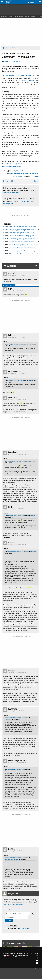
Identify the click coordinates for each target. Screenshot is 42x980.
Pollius (11, 335)
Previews (27, 17)
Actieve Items (4, 17)
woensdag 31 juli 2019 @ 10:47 (16, 858)
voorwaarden (24, 928)
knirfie (11, 542)
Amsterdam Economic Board (18, 76)
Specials (33, 17)
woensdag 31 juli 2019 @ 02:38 (16, 461)
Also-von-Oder (14, 371)
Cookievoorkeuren (23, 956)
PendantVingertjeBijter (17, 760)
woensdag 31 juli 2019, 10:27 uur (17, 673)
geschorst (35, 173)
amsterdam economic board (22, 173)
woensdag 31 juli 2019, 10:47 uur (17, 762)
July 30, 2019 (18, 171)
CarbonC (12, 273)
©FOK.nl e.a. (38, 969)
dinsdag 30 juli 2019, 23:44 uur (17, 337)
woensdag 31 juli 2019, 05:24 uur (17, 454)
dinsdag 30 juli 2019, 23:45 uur (17, 373)
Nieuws (11, 17)
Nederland (15, 48)
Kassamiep (12, 709)
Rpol (10, 507)
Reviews (21, 17)
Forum (40, 17)
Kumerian (12, 452)
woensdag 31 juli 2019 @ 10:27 (16, 718)
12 (36, 181)
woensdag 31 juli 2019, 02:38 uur (17, 399)
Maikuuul (12, 397)
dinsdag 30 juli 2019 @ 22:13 (15, 344)
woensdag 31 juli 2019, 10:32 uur (17, 711)
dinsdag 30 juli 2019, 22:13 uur (17, 275)
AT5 (37, 176)
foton (10, 289)
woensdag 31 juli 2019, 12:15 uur (17, 851)
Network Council (28, 80)
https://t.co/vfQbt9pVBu (14, 164)
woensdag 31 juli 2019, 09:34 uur (17, 544)
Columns (16, 17)
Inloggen (31, 2)
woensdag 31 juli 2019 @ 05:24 (16, 551)
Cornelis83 (12, 671)
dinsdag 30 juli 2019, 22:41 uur (17, 291)
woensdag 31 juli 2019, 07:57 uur (17, 509)
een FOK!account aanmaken (13, 904)
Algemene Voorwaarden (18, 953)
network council (17, 176)
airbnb (11, 173)
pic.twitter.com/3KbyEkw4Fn (12, 166)
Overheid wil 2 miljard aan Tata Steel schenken (24, 245)
